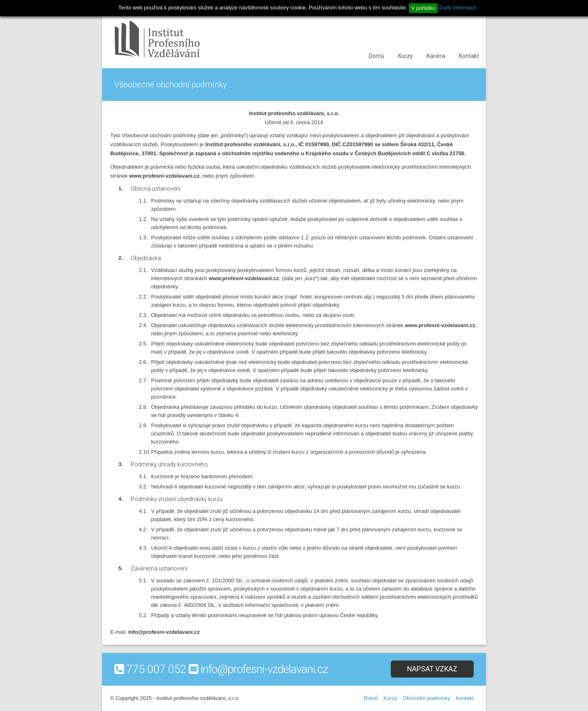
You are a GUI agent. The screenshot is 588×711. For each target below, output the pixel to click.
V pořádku (423, 8)
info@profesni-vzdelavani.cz (264, 669)
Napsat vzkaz (432, 669)
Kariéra (436, 56)
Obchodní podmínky (426, 698)
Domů (376, 56)
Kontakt (469, 56)
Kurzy (405, 56)
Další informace (458, 8)
